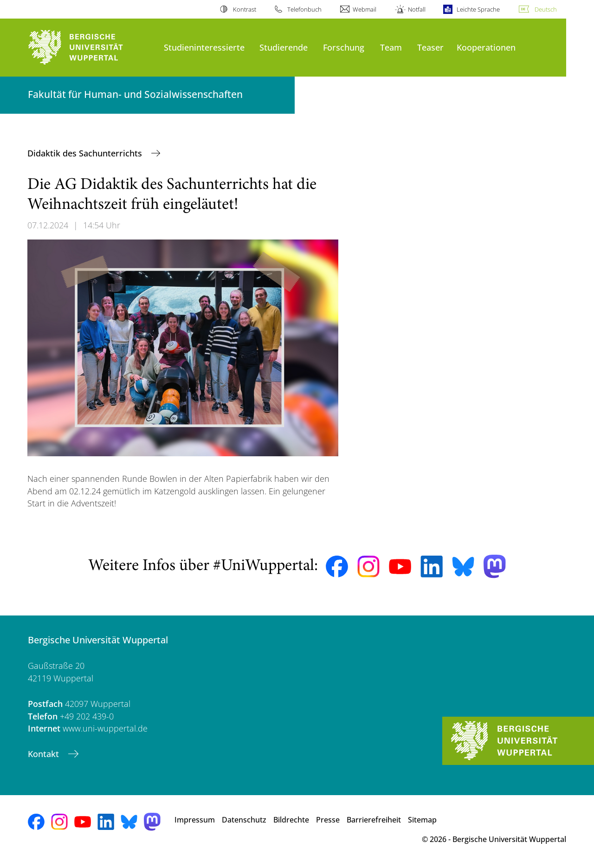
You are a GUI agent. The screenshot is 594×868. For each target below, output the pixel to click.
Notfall (417, 9)
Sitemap (422, 820)
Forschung (344, 47)
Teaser (430, 47)
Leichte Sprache (478, 9)
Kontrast (245, 9)
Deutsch (546, 9)
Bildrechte (291, 820)
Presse (328, 820)
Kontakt (45, 754)
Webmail (365, 9)
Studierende (284, 47)
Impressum (195, 820)
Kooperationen (486, 47)
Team (391, 47)
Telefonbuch (304, 9)
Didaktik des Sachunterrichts (86, 153)
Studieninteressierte (204, 47)
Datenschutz (244, 820)
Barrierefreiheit (374, 820)
